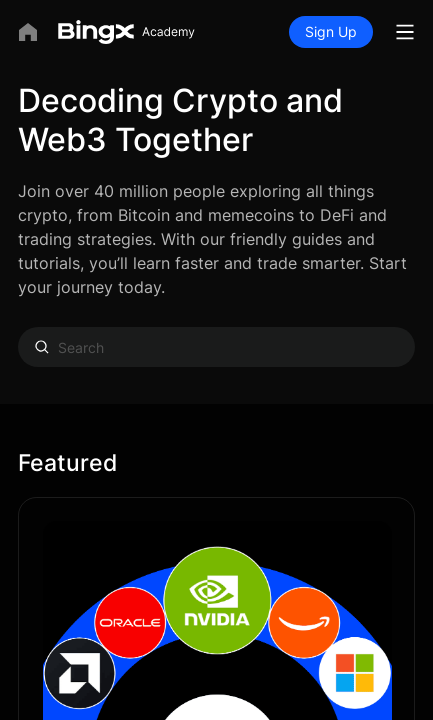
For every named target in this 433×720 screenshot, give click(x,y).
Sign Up (331, 31)
